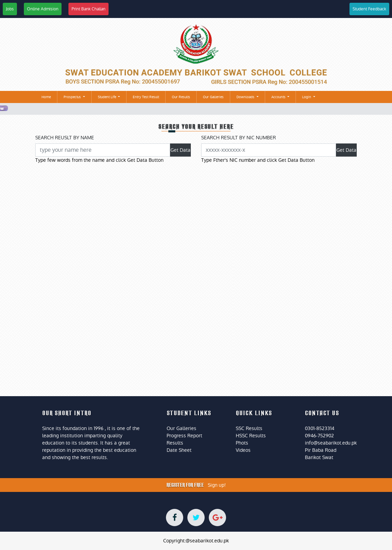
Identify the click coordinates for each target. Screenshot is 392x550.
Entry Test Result (146, 97)
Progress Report (184, 436)
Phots (242, 443)
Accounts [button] (279, 97)
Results (175, 443)
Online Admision (43, 9)
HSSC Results (251, 436)
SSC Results (249, 428)
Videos (243, 450)
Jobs (10, 9)
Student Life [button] (108, 97)
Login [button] (307, 97)
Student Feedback (369, 9)
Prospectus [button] (73, 97)
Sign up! (217, 485)
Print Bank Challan (88, 9)
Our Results (181, 97)
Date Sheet (179, 450)
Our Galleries (213, 97)
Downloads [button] (246, 97)
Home (48, 97)
